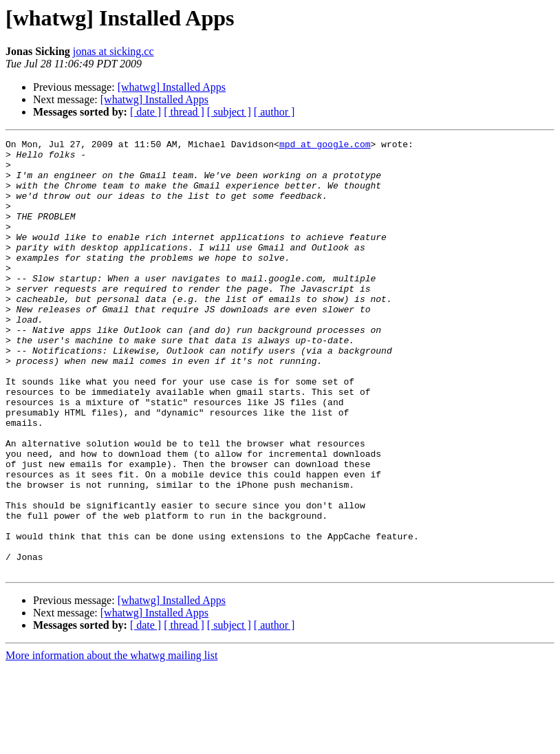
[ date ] (146, 112)
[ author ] (274, 112)
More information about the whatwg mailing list (111, 742)
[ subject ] (229, 112)
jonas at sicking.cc (114, 51)
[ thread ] (184, 112)
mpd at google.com (325, 146)
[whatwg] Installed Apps (172, 87)
